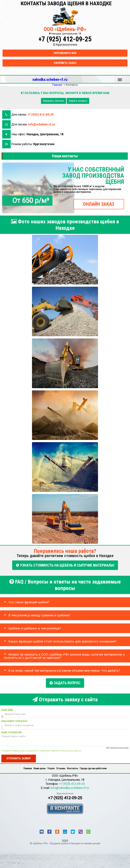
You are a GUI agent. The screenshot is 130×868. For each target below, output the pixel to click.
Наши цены (40, 768)
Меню (120, 78)
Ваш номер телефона (14, 720)
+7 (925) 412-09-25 (65, 39)
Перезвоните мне (65, 53)
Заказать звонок (53, 101)
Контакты (73, 768)
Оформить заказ (65, 63)
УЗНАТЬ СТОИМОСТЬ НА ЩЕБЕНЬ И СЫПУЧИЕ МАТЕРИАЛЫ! (65, 565)
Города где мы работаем (93, 768)
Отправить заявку (19, 758)
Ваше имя (7, 709)
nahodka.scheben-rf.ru (50, 79)
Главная (28, 768)
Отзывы (61, 768)
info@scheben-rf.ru (41, 124)
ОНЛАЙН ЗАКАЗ (99, 204)
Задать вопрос (78, 101)
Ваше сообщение (12, 732)
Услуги (51, 768)
